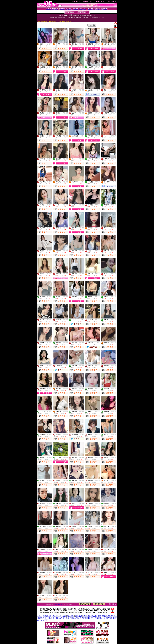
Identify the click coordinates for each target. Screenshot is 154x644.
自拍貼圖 (51, 618)
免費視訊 (50, 44)
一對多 (98, 90)
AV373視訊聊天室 (90, 616)
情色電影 (70, 616)
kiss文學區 (44, 620)
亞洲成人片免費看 (62, 618)
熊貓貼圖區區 (85, 618)
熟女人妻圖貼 (96, 618)
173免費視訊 (107, 618)
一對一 (82, 136)
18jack (55, 616)
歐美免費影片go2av (110, 616)
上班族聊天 (42, 618)
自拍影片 (78, 616)
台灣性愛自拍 (58, 604)
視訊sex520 (74, 618)
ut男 (60, 616)
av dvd (39, 616)
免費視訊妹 (47, 616)
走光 (64, 616)
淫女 (99, 616)
